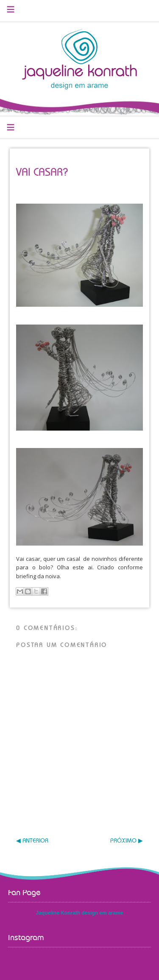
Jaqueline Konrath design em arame (79, 913)
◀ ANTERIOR (32, 841)
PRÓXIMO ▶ (127, 841)
